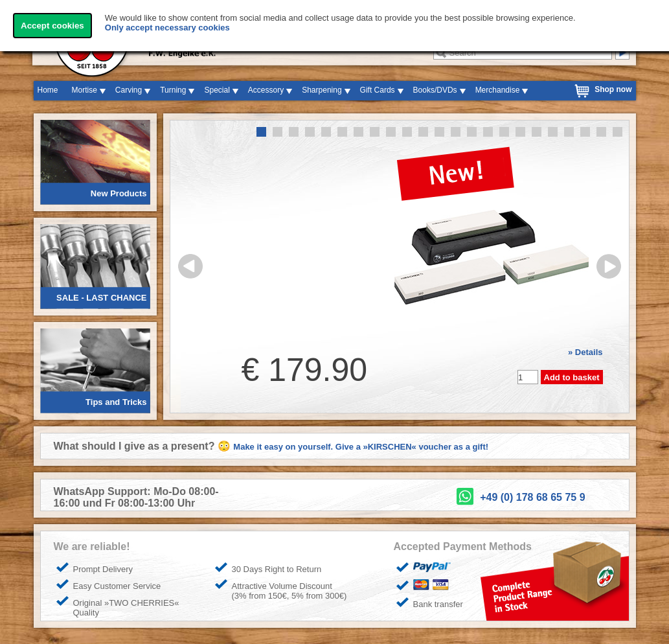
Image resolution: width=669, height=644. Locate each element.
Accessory (266, 90)
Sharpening (322, 90)
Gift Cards (378, 90)
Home (48, 90)
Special (217, 90)
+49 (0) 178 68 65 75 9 (532, 497)
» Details (585, 352)
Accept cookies (52, 26)
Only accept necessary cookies (167, 28)
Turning (173, 90)
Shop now (613, 89)
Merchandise (498, 90)
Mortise (85, 90)
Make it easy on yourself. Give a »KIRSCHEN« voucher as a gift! (361, 447)
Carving (129, 90)
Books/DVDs (435, 90)
